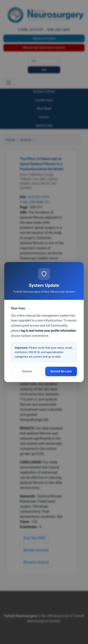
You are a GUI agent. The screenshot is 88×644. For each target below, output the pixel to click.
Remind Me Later (61, 371)
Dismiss (27, 371)
